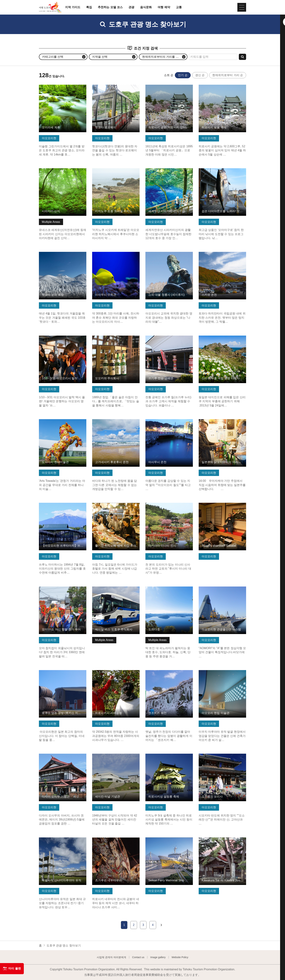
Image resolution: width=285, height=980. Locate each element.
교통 (179, 7)
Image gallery (158, 957)
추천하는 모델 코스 (110, 7)
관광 (131, 7)
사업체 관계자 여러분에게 (111, 957)
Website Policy (180, 957)
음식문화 (146, 7)
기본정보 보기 (48, 86)
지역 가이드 (73, 7)
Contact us (138, 957)
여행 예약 (164, 7)
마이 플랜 (12, 969)
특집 (89, 7)
